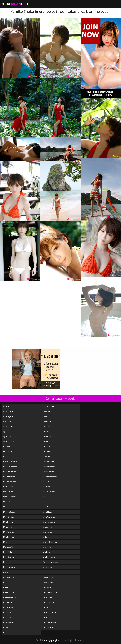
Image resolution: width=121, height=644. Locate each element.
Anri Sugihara (9, 416)
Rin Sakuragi (8, 607)
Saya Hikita (47, 547)
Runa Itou (47, 441)
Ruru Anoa (47, 452)
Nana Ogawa (9, 557)
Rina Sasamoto (9, 622)
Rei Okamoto (9, 577)
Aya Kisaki (7, 431)
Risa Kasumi (48, 421)
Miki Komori (8, 522)
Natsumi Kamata (10, 567)
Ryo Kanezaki (48, 462)
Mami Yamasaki (10, 497)
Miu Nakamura (9, 532)
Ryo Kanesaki (48, 457)
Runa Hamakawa (49, 436)
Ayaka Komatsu (10, 436)
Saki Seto (46, 487)
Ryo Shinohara (49, 467)
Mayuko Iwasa (9, 507)
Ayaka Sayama (9, 441)
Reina (6, 582)
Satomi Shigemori (50, 542)
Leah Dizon (8, 487)
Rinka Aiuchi (8, 627)
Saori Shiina (47, 512)
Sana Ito (46, 502)
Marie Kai (7, 502)
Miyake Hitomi (9, 537)
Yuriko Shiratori (49, 612)
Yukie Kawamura (50, 592)
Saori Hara (47, 507)
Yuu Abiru (47, 617)
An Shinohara (9, 411)
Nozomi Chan (9, 572)
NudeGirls (16, 4)
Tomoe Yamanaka (50, 562)
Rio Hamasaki (48, 406)
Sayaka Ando (48, 552)
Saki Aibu (46, 482)
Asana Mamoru (10, 426)
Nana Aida (7, 552)
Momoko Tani (9, 547)
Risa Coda (47, 416)
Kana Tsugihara (10, 472)
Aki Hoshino (8, 406)
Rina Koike (8, 617)
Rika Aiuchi (8, 587)
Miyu (5, 542)
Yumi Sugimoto (49, 602)
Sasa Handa (47, 532)
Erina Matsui (8, 452)
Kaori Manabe (9, 477)
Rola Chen (47, 426)
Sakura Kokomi (49, 492)
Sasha (45, 537)
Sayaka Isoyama (49, 557)
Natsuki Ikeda (9, 562)
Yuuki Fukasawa (49, 622)
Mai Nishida (8, 492)
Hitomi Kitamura (10, 462)
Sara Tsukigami (49, 522)
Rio (5, 632)
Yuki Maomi (48, 587)
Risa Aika (46, 411)
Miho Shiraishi (9, 517)
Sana (45, 497)
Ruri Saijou (47, 447)
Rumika (46, 431)
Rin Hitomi (8, 602)
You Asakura (48, 582)
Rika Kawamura (10, 597)
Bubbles (7, 447)
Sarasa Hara (47, 527)
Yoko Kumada (48, 577)
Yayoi (45, 572)
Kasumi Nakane (10, 482)
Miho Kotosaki (9, 512)
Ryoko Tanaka (48, 472)
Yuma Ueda (47, 597)
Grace (6, 457)
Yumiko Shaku (49, 607)
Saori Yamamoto (50, 517)
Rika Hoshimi (9, 592)
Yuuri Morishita (49, 627)
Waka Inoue (47, 567)
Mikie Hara (8, 527)
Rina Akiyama (9, 612)
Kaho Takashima (10, 467)
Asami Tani (8, 421)
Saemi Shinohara (50, 477)
